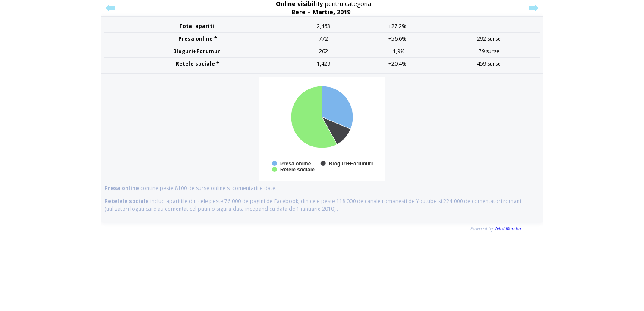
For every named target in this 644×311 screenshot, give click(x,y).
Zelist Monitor (508, 228)
